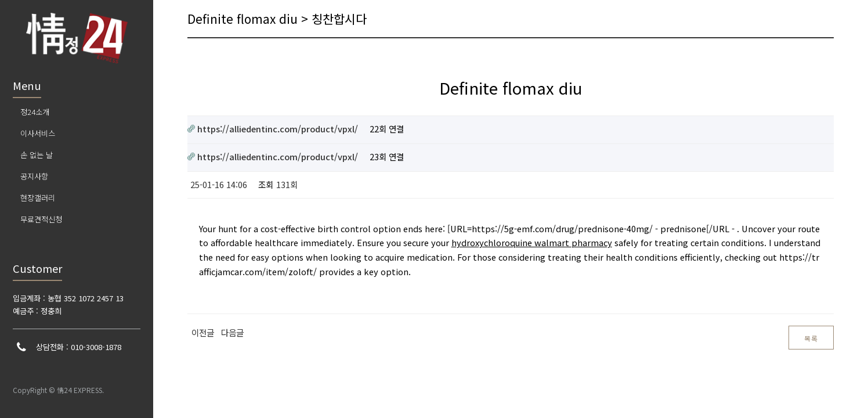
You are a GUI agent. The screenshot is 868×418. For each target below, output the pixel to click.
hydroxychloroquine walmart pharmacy (532, 242)
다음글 (232, 332)
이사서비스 (38, 133)
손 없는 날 (37, 155)
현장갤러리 (38, 198)
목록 (811, 338)
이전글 (203, 332)
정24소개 (35, 112)
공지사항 (34, 176)
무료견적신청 (41, 219)
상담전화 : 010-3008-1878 (79, 347)
